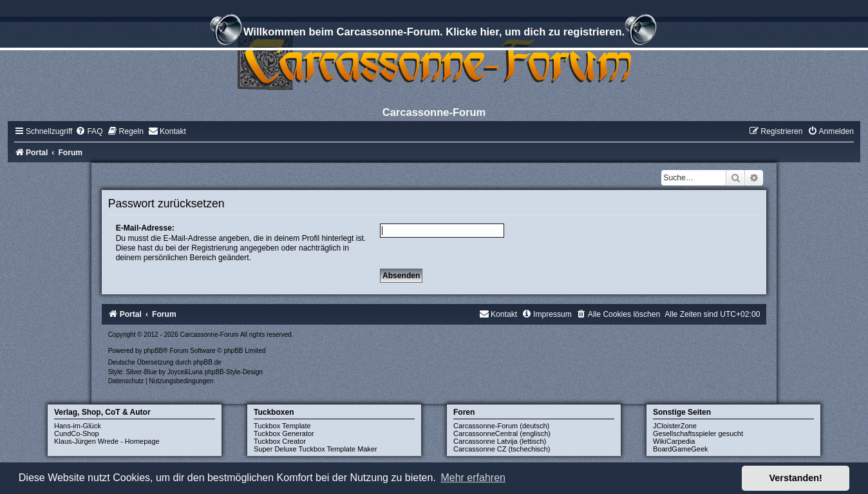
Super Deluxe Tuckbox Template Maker (316, 449)
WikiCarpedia (674, 441)
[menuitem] (89, 131)
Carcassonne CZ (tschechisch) (502, 449)
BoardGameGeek (681, 449)
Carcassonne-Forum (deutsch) (501, 426)
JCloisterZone (675, 426)
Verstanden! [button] (796, 478)
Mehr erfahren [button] (473, 478)
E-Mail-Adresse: (145, 228)
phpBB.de (207, 362)
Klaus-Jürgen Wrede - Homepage (107, 441)
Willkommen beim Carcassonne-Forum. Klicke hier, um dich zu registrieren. (434, 33)
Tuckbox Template (282, 426)
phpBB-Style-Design (234, 372)
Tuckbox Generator (284, 433)
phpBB (153, 351)
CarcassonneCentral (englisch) (502, 433)
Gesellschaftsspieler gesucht (698, 433)
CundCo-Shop (77, 433)
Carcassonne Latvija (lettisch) (500, 441)
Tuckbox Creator (280, 441)
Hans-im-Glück (78, 426)
